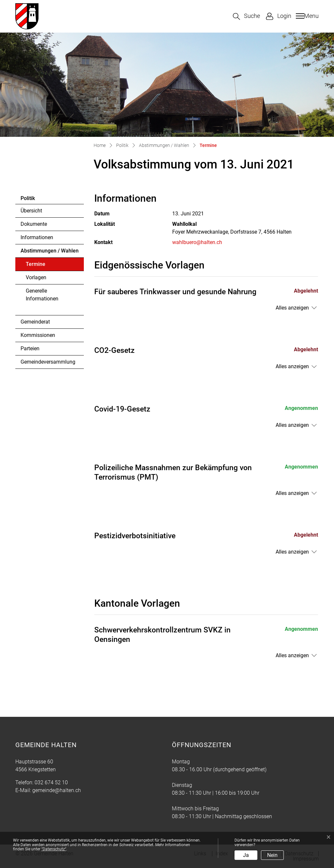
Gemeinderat (35, 322)
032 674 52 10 (51, 782)
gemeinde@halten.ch (57, 790)
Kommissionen (38, 335)
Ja (246, 855)
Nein (272, 855)
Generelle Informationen (42, 295)
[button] (246, 16)
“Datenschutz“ (54, 849)
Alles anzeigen (292, 308)
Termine (44, 266)
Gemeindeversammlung (48, 362)
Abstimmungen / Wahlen (50, 251)
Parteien (30, 348)
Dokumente (34, 224)
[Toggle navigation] (306, 16)
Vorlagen (36, 277)
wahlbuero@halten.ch (197, 242)
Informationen (37, 237)
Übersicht (31, 211)
